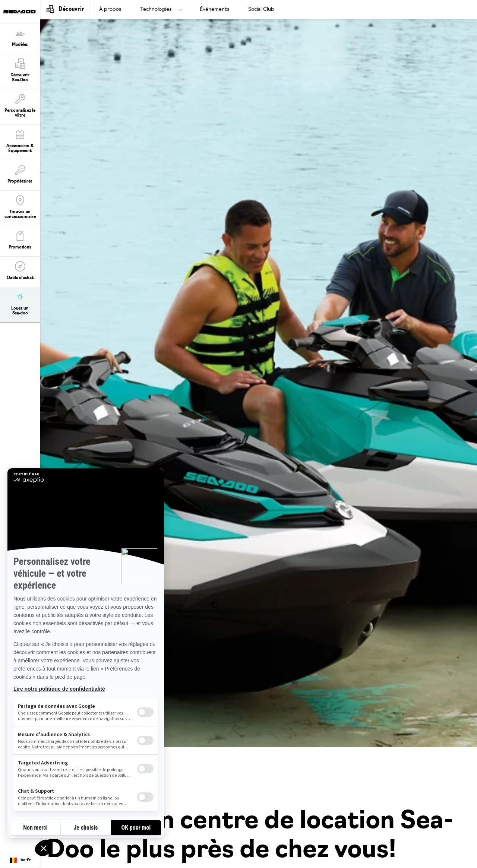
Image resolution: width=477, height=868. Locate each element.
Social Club (261, 9)
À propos (110, 9)
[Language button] (20, 861)
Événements (215, 9)
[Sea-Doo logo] (20, 12)
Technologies (156, 9)
